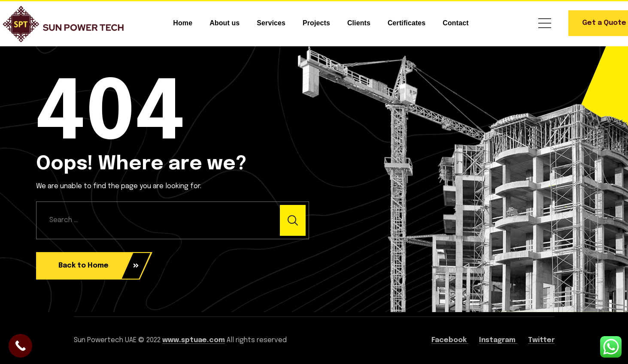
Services (271, 23)
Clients (359, 23)
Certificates (407, 23)
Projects (316, 23)
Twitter (541, 340)
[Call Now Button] (20, 346)
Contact (455, 23)
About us (225, 23)
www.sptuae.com (194, 340)
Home (183, 23)
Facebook (450, 340)
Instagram (498, 340)
